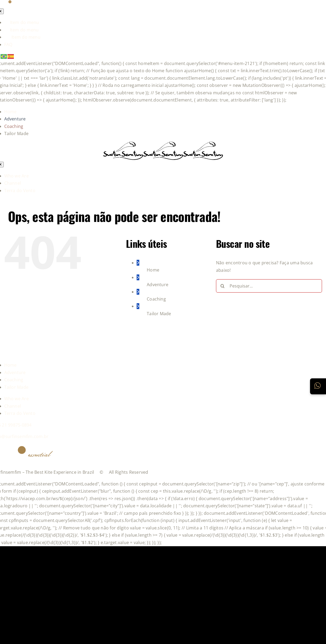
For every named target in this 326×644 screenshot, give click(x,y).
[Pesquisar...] (269, 286)
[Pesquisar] (223, 286)
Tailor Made (159, 314)
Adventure (158, 285)
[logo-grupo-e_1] (163, 157)
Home (153, 270)
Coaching (156, 299)
